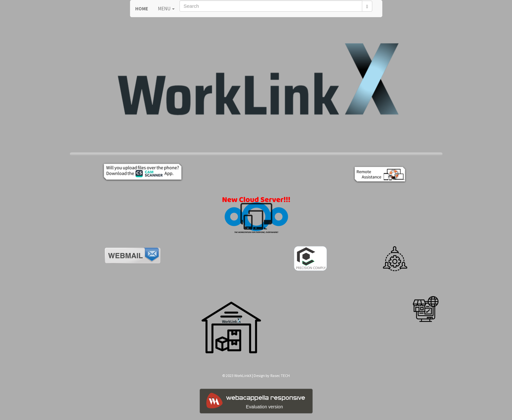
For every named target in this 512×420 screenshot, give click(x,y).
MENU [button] (166, 9)
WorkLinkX (243, 376)
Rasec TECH (280, 376)
